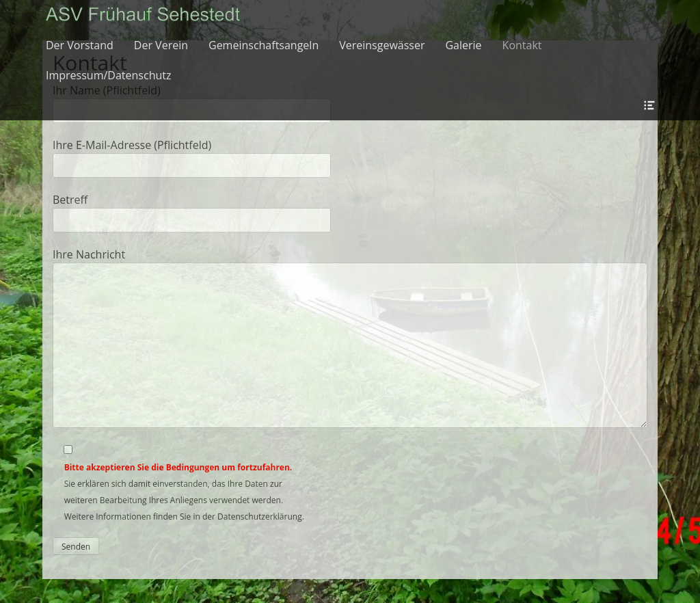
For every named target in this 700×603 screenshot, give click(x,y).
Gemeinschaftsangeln (264, 45)
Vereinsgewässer (382, 45)
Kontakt (522, 45)
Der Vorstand (80, 45)
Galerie (463, 45)
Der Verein (161, 45)
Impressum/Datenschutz (108, 75)
